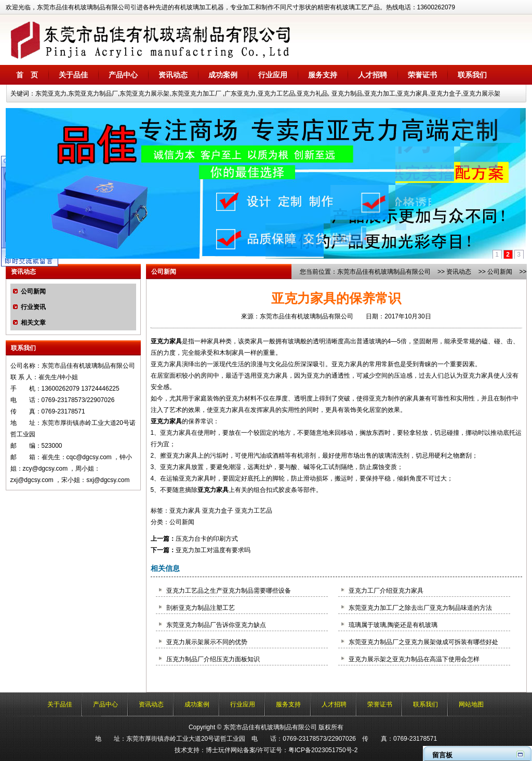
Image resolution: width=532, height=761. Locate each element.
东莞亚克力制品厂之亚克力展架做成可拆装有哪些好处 (423, 642)
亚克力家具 (166, 341)
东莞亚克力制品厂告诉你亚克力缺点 (216, 625)
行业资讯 (33, 307)
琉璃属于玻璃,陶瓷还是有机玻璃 (393, 625)
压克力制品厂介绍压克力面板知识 (213, 659)
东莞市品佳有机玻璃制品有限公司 (384, 272)
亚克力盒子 (218, 511)
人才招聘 (373, 75)
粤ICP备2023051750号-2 (323, 750)
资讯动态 (173, 75)
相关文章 (33, 323)
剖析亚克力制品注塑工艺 (201, 608)
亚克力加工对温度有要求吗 (213, 550)
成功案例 (223, 75)
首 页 (27, 75)
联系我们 (472, 75)
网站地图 (471, 704)
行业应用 (273, 75)
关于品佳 (73, 75)
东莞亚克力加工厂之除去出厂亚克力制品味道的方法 (420, 608)
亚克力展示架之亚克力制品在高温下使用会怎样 (414, 659)
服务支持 (323, 75)
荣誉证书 (422, 75)
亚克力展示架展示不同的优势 (207, 642)
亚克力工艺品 (254, 511)
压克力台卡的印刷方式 (207, 539)
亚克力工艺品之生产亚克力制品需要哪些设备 (229, 591)
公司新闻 (33, 291)
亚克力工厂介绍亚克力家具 (386, 591)
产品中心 (123, 75)
